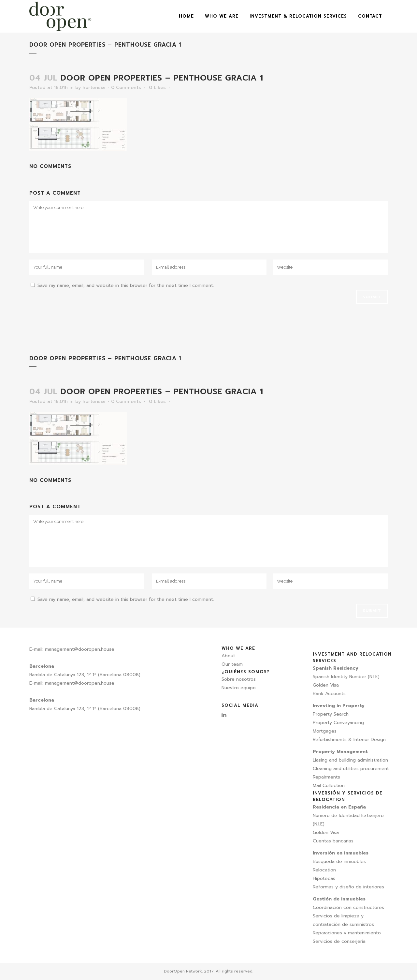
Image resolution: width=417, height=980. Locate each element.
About (228, 656)
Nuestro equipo (239, 688)
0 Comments (126, 88)
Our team (232, 664)
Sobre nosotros (239, 679)
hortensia (94, 88)
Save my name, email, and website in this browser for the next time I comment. (126, 285)
